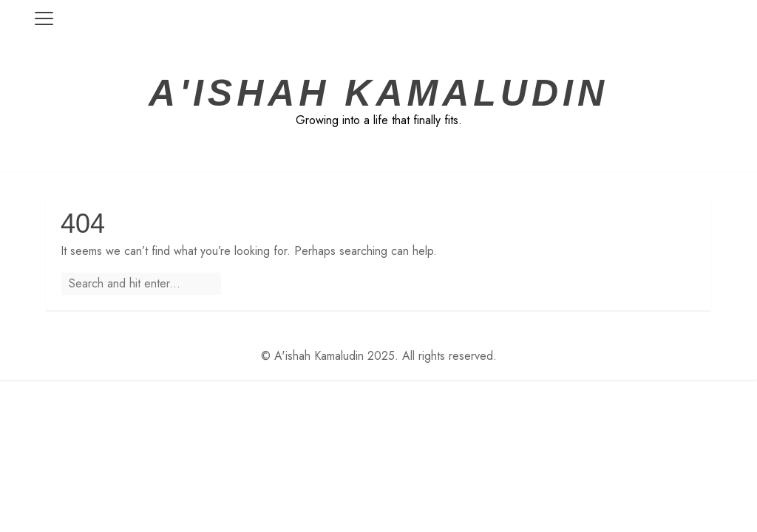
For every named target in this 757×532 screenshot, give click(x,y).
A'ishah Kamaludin (378, 93)
